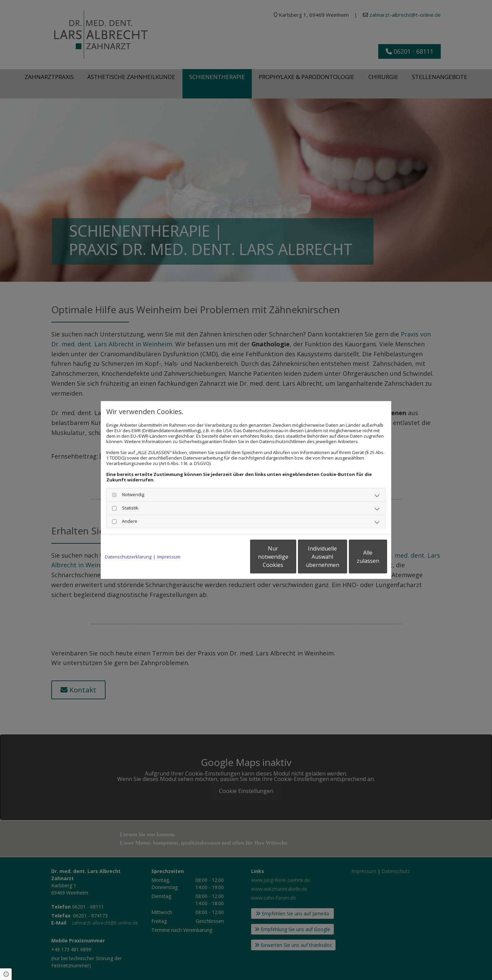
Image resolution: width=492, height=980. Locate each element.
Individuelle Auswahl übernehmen (291, 557)
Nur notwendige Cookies (226, 557)
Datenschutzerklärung (128, 557)
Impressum (169, 557)
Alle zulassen (356, 557)
